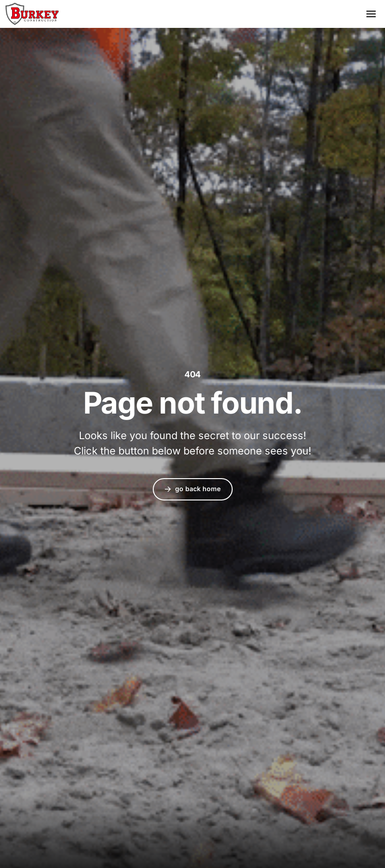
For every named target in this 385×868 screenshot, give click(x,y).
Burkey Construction (32, 14)
